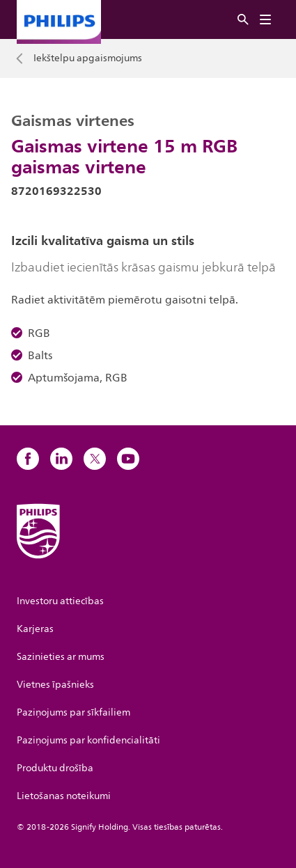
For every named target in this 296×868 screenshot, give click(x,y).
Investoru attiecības (60, 601)
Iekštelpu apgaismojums (88, 58)
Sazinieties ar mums (61, 657)
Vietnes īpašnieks (55, 685)
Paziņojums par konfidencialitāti (88, 740)
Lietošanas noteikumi (64, 796)
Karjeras (35, 629)
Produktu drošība (55, 768)
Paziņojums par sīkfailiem (73, 712)
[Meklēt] (243, 20)
